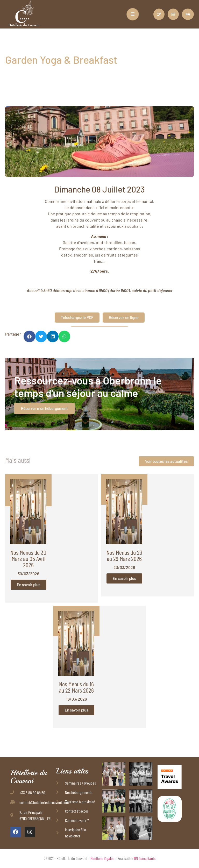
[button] (29, 336)
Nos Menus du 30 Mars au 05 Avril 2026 (28, 558)
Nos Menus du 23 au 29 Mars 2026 (124, 555)
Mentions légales (102, 858)
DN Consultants (145, 858)
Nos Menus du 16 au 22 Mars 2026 (76, 687)
